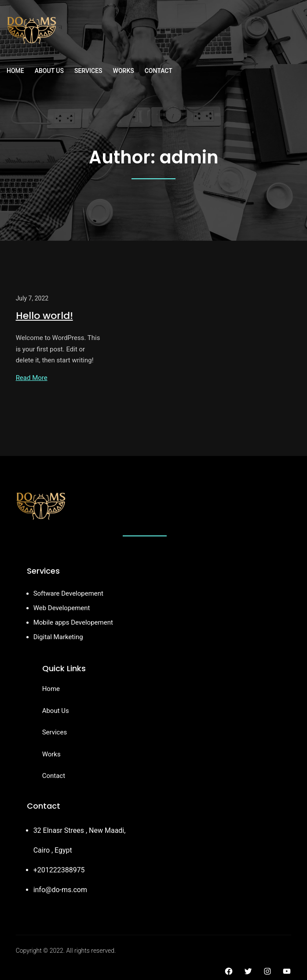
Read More (32, 378)
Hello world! (44, 316)
